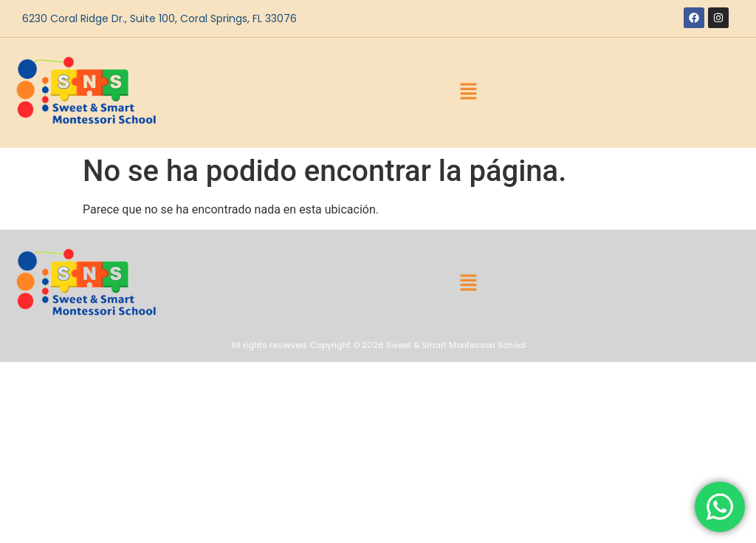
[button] (469, 93)
